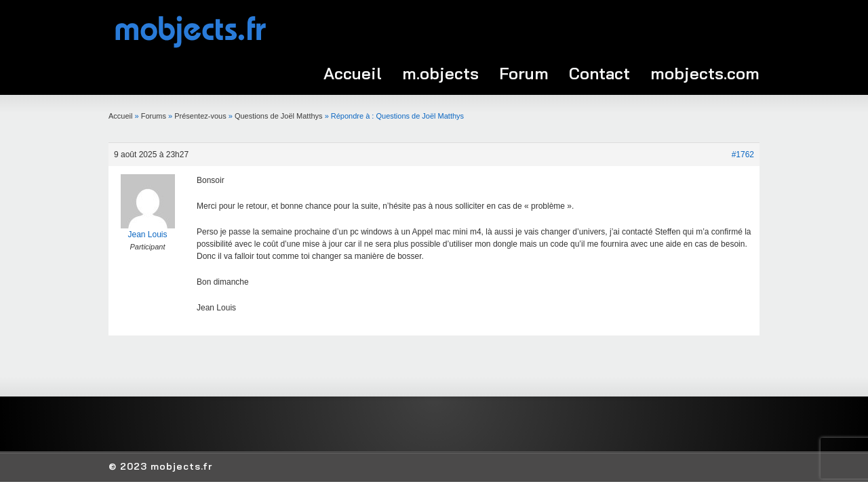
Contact (599, 73)
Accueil (353, 73)
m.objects (440, 73)
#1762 (743, 155)
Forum (524, 73)
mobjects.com (705, 73)
